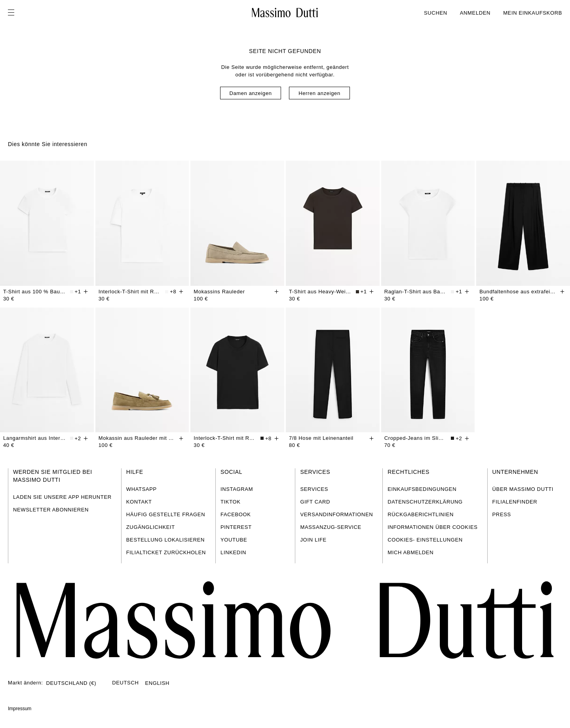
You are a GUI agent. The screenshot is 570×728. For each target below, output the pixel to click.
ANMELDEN (475, 13)
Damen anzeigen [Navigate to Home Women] (250, 93)
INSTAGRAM (237, 489)
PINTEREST (236, 527)
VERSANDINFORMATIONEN (336, 514)
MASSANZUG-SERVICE (331, 527)
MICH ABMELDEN (410, 552)
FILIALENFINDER (515, 502)
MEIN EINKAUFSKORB (533, 13)
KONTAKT (139, 502)
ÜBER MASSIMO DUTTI (523, 489)
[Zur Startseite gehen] (285, 13)
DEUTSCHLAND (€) (71, 683)
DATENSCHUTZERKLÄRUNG (425, 502)
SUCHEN (436, 13)
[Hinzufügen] (86, 292)
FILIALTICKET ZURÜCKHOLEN (166, 552)
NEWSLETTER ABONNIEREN (51, 510)
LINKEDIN (233, 552)
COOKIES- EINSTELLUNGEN (425, 540)
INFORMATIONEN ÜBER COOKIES (432, 527)
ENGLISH (157, 683)
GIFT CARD (315, 502)
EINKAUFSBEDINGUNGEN (422, 489)
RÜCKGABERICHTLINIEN (421, 514)
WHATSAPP (142, 489)
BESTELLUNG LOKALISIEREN (165, 540)
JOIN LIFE (313, 540)
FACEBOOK (236, 514)
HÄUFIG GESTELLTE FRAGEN (166, 514)
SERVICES (314, 489)
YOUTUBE (234, 540)
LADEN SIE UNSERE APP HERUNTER (62, 497)
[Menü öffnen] (13, 13)
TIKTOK (231, 502)
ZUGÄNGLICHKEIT (151, 527)
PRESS (502, 514)
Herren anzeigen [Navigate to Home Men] (319, 93)
